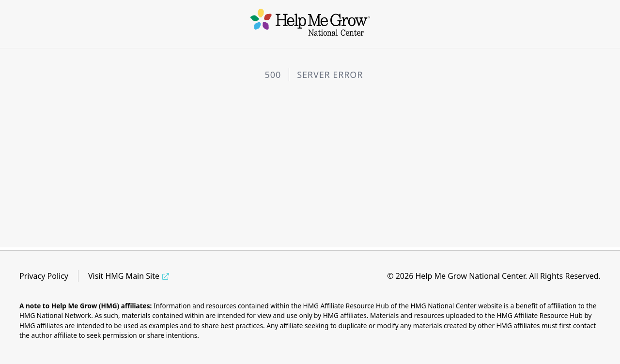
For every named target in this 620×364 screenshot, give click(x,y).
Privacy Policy (44, 276)
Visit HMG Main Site (124, 276)
